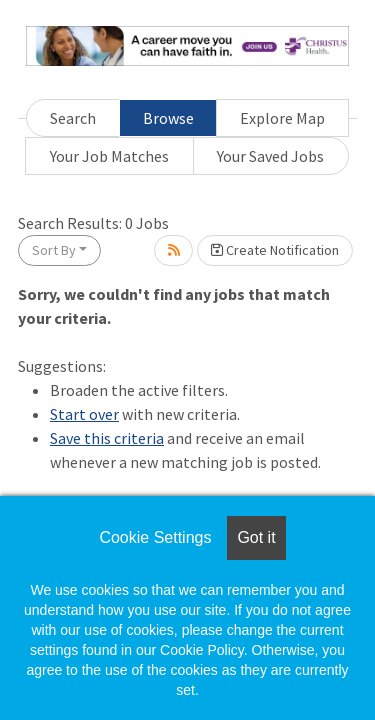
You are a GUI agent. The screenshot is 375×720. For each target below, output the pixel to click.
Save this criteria (107, 438)
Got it (256, 537)
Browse (168, 118)
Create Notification (275, 250)
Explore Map (282, 118)
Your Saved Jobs (270, 156)
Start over (84, 414)
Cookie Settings (155, 537)
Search (73, 118)
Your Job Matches (109, 156)
